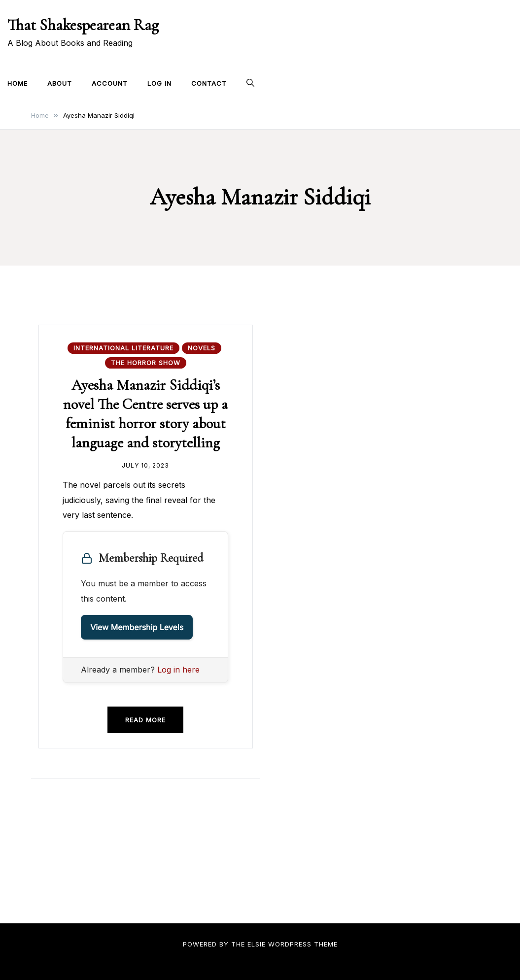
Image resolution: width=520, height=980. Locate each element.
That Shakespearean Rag (83, 25)
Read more (145, 720)
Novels (202, 348)
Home (17, 83)
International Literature (123, 348)
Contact (209, 83)
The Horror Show (146, 363)
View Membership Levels (137, 627)
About (60, 83)
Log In (159, 83)
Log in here (178, 670)
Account (110, 83)
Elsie (257, 944)
